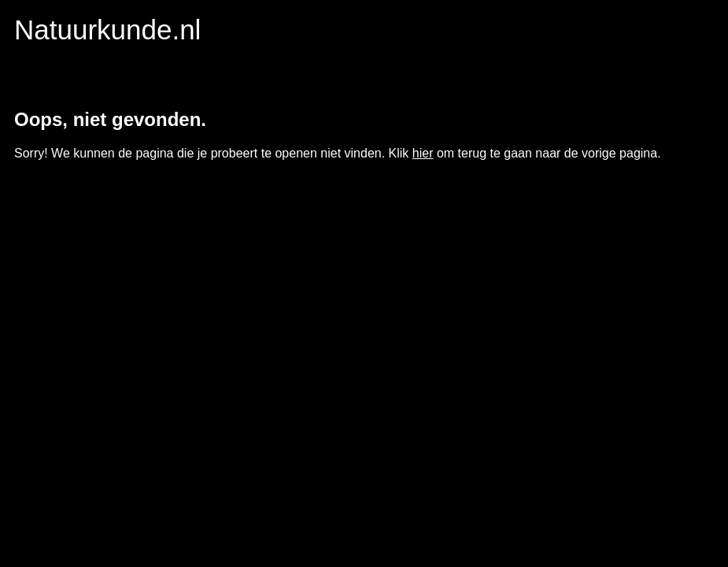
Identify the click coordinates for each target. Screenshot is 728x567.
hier (423, 153)
